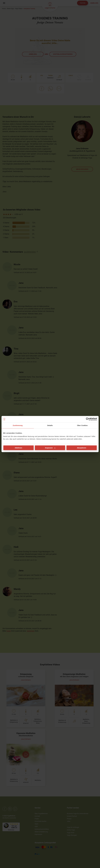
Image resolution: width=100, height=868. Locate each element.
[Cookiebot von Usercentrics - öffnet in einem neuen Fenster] (88, 419)
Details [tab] (50, 425)
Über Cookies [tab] (82, 425)
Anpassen (50, 448)
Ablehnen (18, 448)
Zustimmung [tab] (18, 425)
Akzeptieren (81, 448)
